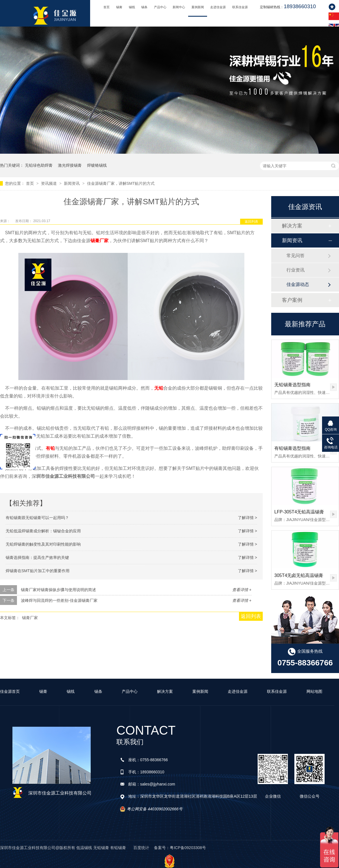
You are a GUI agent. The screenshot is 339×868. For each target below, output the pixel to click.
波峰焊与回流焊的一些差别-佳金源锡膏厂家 (59, 600)
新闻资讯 (72, 183)
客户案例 (292, 300)
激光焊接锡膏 (70, 165)
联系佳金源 (240, 7)
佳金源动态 (298, 284)
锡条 (144, 7)
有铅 (50, 448)
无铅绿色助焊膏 (39, 165)
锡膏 (119, 7)
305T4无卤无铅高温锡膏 (299, 575)
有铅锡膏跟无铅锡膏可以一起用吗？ (37, 518)
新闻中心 (179, 7)
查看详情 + (242, 590)
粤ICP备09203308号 (188, 848)
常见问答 (295, 256)
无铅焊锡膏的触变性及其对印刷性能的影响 (43, 544)
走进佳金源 (218, 7)
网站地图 (314, 691)
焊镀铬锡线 (97, 165)
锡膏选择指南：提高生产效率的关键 (37, 557)
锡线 (132, 7)
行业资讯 (295, 270)
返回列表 (251, 222)
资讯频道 (49, 183)
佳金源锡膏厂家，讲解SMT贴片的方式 (121, 183)
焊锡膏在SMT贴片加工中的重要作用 (38, 571)
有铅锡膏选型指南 (292, 448)
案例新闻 (198, 7)
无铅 (159, 388)
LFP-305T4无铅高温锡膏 (299, 512)
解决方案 (292, 226)
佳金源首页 (10, 691)
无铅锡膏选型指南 (292, 385)
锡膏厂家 (99, 241)
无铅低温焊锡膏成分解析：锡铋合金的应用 (43, 531)
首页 (107, 7)
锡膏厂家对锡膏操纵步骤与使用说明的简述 (58, 590)
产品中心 (160, 7)
